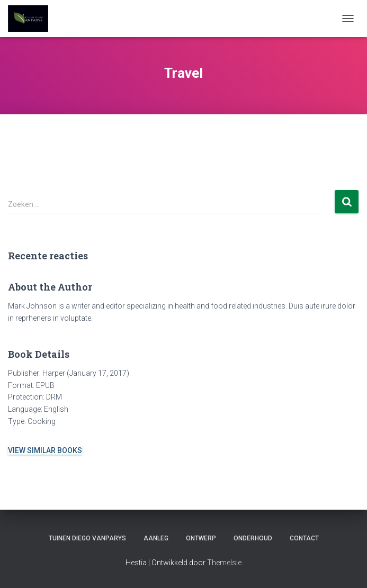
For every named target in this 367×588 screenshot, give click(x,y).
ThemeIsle (224, 563)
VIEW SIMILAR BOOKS (45, 450)
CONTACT (304, 538)
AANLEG (156, 538)
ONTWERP (201, 538)
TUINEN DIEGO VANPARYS (87, 538)
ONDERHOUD (253, 538)
